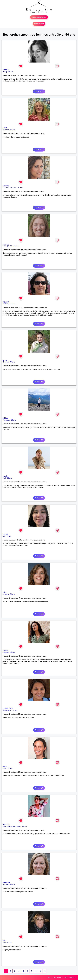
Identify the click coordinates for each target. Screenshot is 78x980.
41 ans (12, 594)
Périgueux (6, 420)
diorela (5, 476)
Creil (4, 478)
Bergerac (6, 652)
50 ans (11, 72)
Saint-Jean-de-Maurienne (12, 826)
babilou (5, 418)
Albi (4, 536)
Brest (4, 768)
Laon (4, 942)
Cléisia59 (6, 302)
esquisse (6, 244)
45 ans (14, 304)
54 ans (13, 130)
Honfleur (6, 362)
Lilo (4, 940)
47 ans (12, 362)
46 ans (13, 652)
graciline (6, 186)
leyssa (5, 360)
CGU (54, 977)
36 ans (20, 188)
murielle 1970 (8, 708)
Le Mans (6, 594)
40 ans (12, 884)
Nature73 (6, 824)
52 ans (10, 768)
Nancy (5, 72)
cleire (5, 766)
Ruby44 (5, 534)
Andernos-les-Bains (10, 188)
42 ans (10, 942)
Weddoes (6, 70)
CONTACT (73, 977)
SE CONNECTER (39, 24)
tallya (4, 592)
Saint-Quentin (7, 246)
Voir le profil (39, 91)
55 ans (16, 246)
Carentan (6, 130)
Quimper (6, 884)
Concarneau (7, 710)
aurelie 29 (6, 882)
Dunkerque (6, 304)
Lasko (5, 128)
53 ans (13, 420)
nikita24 (5, 650)
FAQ (50, 977)
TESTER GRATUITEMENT (39, 17)
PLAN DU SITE (63, 977)
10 (44, 971)
